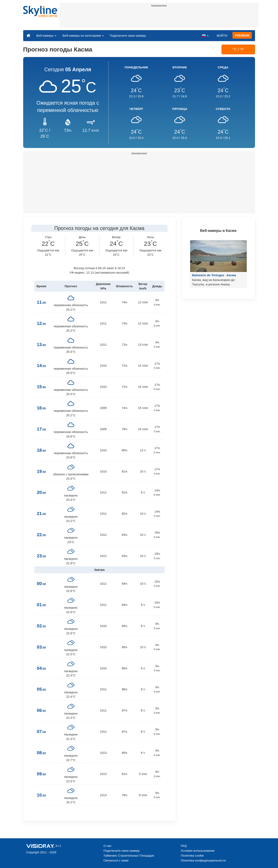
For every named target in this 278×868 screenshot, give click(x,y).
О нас (108, 846)
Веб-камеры (46, 36)
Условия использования (198, 851)
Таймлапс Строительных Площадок (129, 855)
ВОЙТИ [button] (222, 36)
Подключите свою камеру (128, 36)
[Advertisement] (159, 18)
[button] (205, 35)
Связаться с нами (116, 860)
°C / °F (238, 49)
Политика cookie (192, 855)
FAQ (184, 846)
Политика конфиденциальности (203, 860)
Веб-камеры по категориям (83, 36)
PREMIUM (242, 35)
